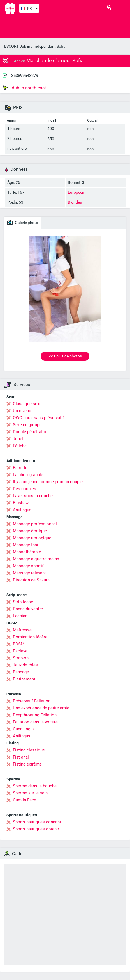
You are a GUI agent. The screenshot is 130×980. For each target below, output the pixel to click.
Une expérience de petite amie (41, 708)
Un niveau (22, 411)
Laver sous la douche (33, 496)
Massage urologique (32, 538)
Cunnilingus (24, 729)
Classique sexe (27, 404)
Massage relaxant (29, 573)
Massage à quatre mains (36, 559)
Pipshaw (21, 503)
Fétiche (20, 446)
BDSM (19, 644)
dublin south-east (24, 88)
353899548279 (25, 76)
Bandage (21, 672)
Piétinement (24, 679)
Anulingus (22, 510)
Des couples (25, 489)
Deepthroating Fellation (35, 715)
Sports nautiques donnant (37, 822)
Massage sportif (28, 566)
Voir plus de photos (65, 356)
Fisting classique (29, 750)
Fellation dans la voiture (35, 722)
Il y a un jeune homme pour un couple (48, 482)
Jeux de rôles (25, 665)
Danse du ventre (28, 609)
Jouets (19, 439)
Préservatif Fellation (32, 701)
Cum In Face (25, 800)
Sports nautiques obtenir (36, 829)
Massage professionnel (35, 524)
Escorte (20, 468)
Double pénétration (31, 432)
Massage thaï (25, 545)
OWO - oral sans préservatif (38, 418)
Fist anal (21, 757)
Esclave (20, 651)
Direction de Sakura (31, 580)
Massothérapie (27, 552)
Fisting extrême (27, 764)
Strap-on (21, 658)
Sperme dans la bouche (35, 786)
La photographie (28, 475)
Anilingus (22, 736)
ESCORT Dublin (17, 46)
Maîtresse (22, 630)
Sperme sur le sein (30, 793)
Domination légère (30, 637)
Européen (76, 192)
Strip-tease (23, 602)
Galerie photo (23, 222)
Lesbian (20, 616)
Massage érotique (30, 531)
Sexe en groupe (27, 425)
